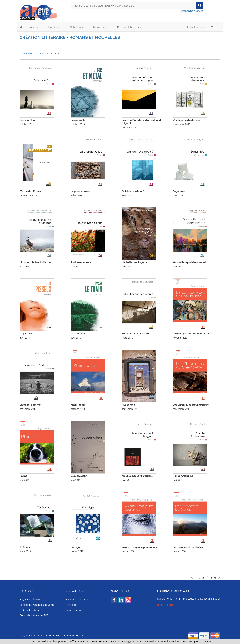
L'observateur (79, 476)
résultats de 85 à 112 (47, 54)
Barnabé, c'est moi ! (31, 405)
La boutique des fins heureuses (191, 334)
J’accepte (207, 641)
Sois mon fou (27, 120)
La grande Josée (80, 191)
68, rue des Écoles (30, 191)
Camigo (75, 547)
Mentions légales (74, 635)
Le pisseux (26, 334)
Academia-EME (43, 635)
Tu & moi (25, 547)
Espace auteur (74, 610)
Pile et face (128, 405)
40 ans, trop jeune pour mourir (139, 547)
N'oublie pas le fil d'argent (137, 476)
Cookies (58, 635)
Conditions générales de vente (37, 605)
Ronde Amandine (183, 476)
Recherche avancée (192, 11)
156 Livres (27, 54)
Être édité (71, 605)
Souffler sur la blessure (135, 334)
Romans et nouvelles (95, 37)
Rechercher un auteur (78, 599)
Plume (23, 476)
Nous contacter (166, 605)
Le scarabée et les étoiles (188, 547)
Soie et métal (79, 120)
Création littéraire (42, 37)
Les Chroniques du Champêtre (191, 405)
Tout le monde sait (82, 262)
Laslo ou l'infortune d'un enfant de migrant (142, 122)
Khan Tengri (78, 405)
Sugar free (179, 191)
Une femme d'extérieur (186, 120)
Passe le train (79, 334)
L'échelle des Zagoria (134, 262)
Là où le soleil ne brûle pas (35, 262)
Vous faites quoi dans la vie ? (190, 262)
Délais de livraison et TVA (34, 615)
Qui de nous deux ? (133, 191)
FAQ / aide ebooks (30, 599)
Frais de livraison (29, 610)
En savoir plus (191, 641)
